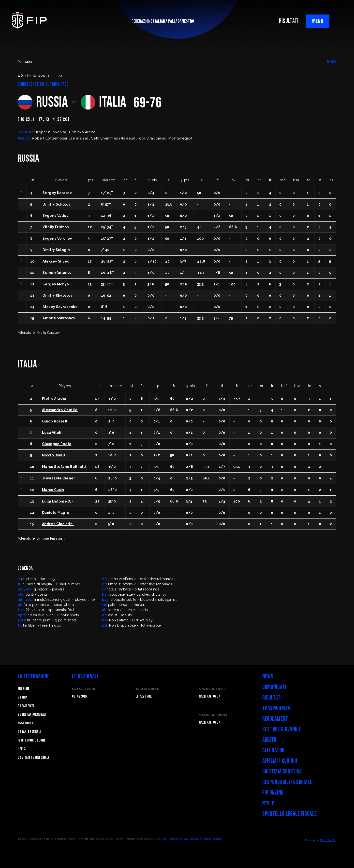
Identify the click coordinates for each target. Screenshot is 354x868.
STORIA (22, 697)
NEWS (332, 62)
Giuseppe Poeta (57, 444)
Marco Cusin (53, 490)
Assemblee (26, 723)
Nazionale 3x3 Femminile (213, 715)
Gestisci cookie (211, 839)
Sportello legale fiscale (290, 814)
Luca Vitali (52, 433)
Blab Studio (328, 840)
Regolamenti (276, 719)
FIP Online (273, 793)
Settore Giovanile (282, 729)
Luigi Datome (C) (57, 501)
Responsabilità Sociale (287, 782)
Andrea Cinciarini (58, 524)
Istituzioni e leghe (32, 740)
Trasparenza (276, 708)
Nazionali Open (210, 696)
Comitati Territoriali (33, 758)
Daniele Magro (56, 513)
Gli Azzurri (80, 696)
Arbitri (270, 740)
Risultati (272, 698)
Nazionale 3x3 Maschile (213, 689)
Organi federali (29, 732)
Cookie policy (170, 839)
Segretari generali (32, 715)
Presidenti (26, 706)
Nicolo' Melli (53, 455)
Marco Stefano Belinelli (64, 467)
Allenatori (274, 750)
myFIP (268, 803)
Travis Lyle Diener (59, 478)
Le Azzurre (144, 696)
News (268, 677)
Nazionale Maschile (84, 689)
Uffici (22, 749)
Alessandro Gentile (60, 410)
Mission (23, 689)
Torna (25, 62)
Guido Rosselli (55, 421)
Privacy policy (190, 839)
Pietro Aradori (55, 399)
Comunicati (274, 687)
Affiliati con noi (280, 761)
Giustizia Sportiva (282, 772)
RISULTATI (289, 21)
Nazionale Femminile (147, 689)
